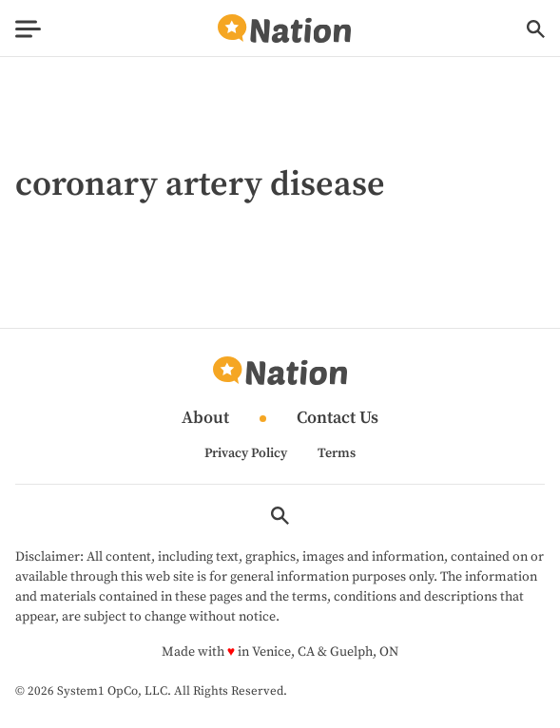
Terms (337, 453)
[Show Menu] (28, 29)
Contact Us (338, 419)
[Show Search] (536, 29)
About (205, 419)
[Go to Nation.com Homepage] (284, 29)
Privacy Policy (246, 453)
